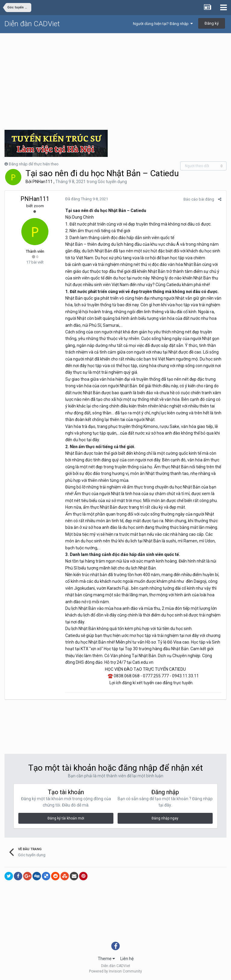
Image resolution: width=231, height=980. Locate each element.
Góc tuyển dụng (112, 182)
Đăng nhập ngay (165, 818)
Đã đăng (86, 199)
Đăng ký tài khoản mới (66, 818)
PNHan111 (43, 182)
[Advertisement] (115, 79)
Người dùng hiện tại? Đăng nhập (163, 24)
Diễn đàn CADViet (32, 24)
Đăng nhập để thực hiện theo (34, 164)
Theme (106, 959)
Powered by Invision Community (115, 971)
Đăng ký (212, 23)
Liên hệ (127, 959)
